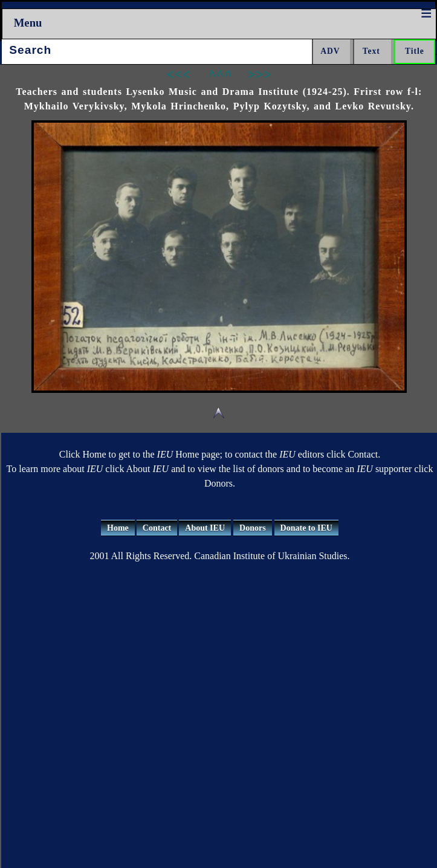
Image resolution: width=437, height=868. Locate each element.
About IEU (205, 528)
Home (118, 528)
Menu (28, 23)
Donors (253, 528)
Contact (157, 528)
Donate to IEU (306, 528)
